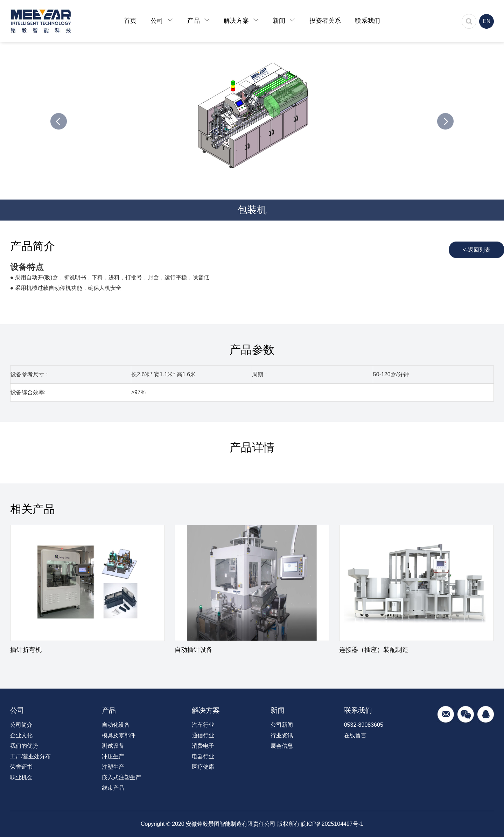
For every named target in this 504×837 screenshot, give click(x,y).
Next (445, 121)
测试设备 (113, 746)
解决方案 (241, 21)
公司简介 (21, 725)
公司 (162, 21)
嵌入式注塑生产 (121, 777)
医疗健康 (203, 767)
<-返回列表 (477, 250)
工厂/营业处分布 (30, 756)
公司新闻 (282, 725)
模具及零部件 (119, 735)
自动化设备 (116, 725)
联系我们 (367, 21)
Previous (59, 121)
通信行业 (203, 735)
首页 (130, 21)
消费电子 (203, 746)
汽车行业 (203, 725)
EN (486, 21)
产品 (198, 21)
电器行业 (203, 756)
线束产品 (113, 788)
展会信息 (282, 746)
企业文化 (21, 735)
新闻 (284, 21)
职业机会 (21, 777)
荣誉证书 (21, 767)
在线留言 (355, 735)
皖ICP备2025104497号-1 (332, 824)
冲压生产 (113, 756)
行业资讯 (282, 735)
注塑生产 (113, 767)
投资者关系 (325, 21)
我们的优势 (24, 746)
